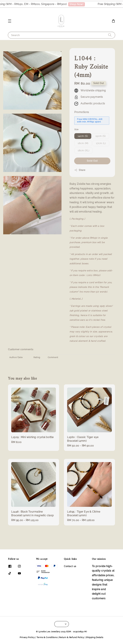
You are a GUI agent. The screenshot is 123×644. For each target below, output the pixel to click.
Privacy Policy (27, 637)
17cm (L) (101, 143)
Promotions (82, 112)
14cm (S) (83, 136)
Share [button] (80, 170)
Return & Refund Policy (72, 637)
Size (76, 129)
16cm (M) (83, 143)
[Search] (110, 35)
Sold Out (92, 161)
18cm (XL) (84, 151)
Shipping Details (95, 637)
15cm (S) (101, 136)
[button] (10, 21)
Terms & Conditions (47, 637)
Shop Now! (79, 4)
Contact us (70, 566)
